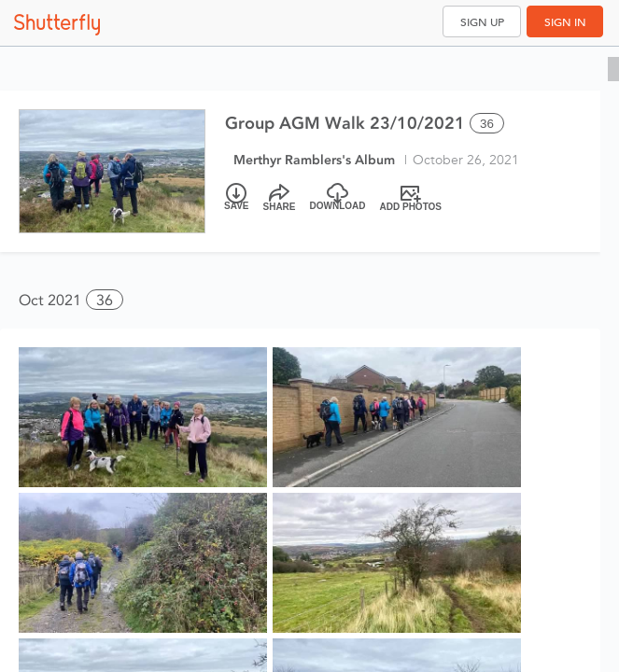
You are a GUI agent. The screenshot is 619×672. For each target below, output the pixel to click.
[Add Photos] (411, 198)
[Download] (338, 198)
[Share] (280, 198)
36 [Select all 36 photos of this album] (487, 124)
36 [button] (105, 300)
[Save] (237, 198)
